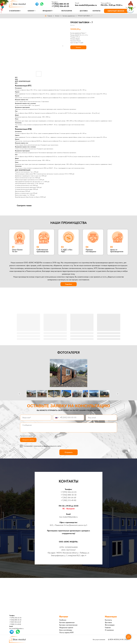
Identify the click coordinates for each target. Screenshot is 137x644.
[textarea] (68, 428)
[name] (36, 418)
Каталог (57, 16)
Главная (48, 16)
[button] (116, 11)
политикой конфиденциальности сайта (48, 446)
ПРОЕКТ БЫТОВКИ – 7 (85, 16)
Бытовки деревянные (69, 16)
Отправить (69, 452)
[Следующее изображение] (118, 394)
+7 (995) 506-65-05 (60, 6)
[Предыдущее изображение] (20, 394)
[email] (101, 418)
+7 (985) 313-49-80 (69, 500)
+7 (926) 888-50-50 (60, 4)
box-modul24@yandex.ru (86, 5)
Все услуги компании (99, 640)
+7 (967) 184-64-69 (68, 498)
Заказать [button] (78, 47)
